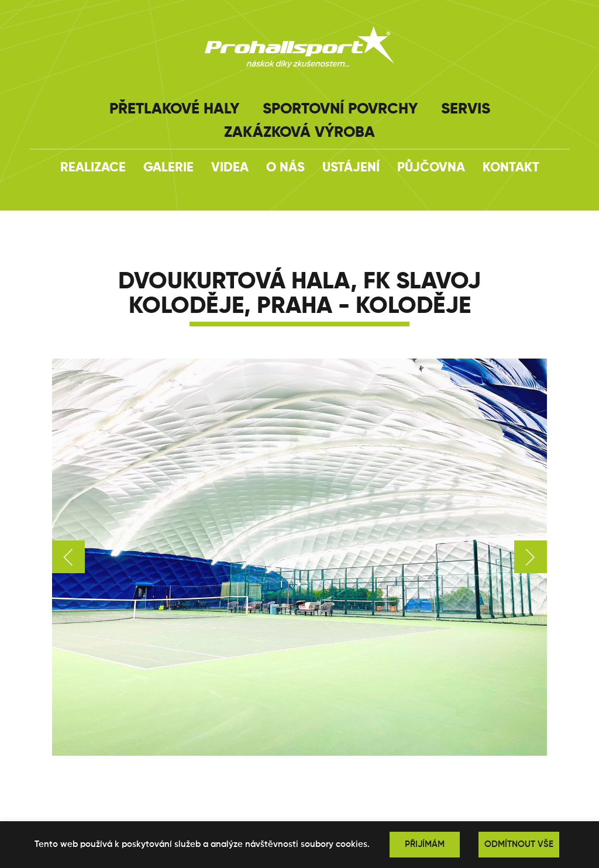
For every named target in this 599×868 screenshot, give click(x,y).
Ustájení (351, 168)
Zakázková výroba (299, 133)
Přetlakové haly (174, 109)
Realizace (93, 168)
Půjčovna (431, 168)
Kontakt (511, 168)
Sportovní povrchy (340, 109)
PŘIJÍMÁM (425, 844)
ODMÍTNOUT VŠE (519, 844)
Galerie (168, 168)
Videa (230, 168)
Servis (466, 109)
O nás (285, 168)
